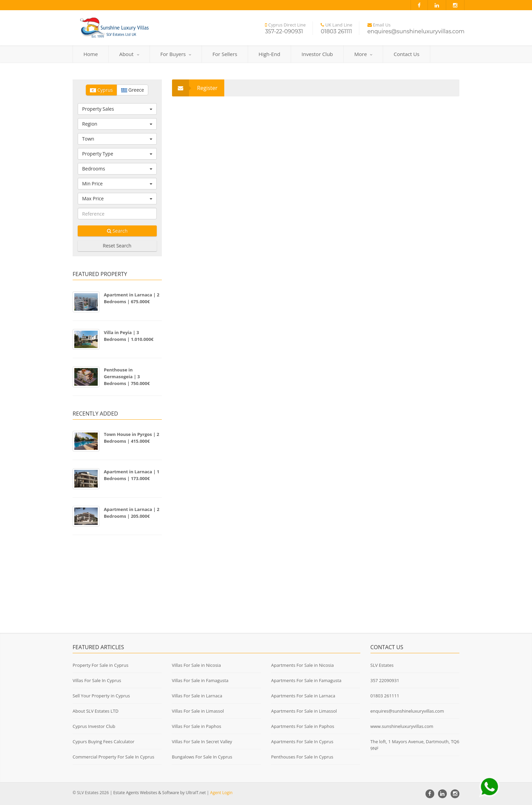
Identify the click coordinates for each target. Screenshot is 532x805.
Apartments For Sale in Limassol (304, 711)
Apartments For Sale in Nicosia (302, 665)
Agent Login (221, 793)
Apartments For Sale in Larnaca (303, 696)
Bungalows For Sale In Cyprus (202, 757)
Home (91, 54)
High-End (269, 54)
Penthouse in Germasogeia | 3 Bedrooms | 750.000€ (127, 377)
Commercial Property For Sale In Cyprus (113, 757)
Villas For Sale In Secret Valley (202, 742)
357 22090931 (385, 680)
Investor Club (317, 54)
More (363, 54)
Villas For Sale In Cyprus (97, 680)
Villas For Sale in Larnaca (197, 696)
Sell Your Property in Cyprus (101, 696)
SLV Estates (382, 665)
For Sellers (225, 54)
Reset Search (117, 246)
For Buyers (176, 54)
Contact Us (406, 54)
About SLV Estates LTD (96, 711)
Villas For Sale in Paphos (196, 726)
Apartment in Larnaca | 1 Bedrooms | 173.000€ (132, 475)
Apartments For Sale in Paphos (303, 726)
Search (117, 231)
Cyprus (101, 90)
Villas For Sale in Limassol (198, 711)
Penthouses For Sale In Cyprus (302, 757)
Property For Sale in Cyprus (100, 665)
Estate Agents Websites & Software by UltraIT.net (160, 793)
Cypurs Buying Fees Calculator (103, 742)
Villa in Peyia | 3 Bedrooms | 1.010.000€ (129, 336)
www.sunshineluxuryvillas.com (402, 726)
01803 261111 (385, 696)
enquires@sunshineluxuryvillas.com (407, 711)
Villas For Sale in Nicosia (196, 665)
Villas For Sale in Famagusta (200, 680)
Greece (133, 90)
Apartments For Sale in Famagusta (306, 680)
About (129, 54)
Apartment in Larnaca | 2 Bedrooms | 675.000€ (132, 298)
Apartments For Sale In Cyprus (302, 742)
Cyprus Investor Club (94, 726)
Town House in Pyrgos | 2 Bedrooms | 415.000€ (131, 438)
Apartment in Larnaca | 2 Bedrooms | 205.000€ (132, 513)
